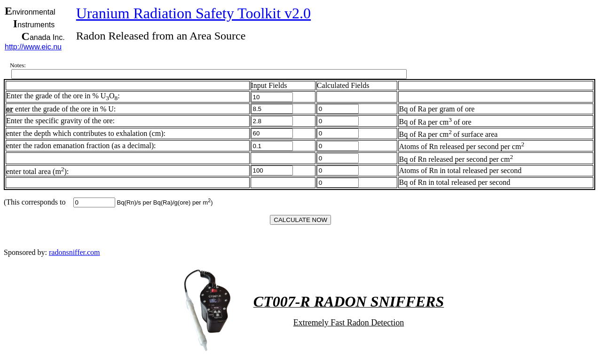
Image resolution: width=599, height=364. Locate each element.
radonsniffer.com (75, 252)
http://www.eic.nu (33, 47)
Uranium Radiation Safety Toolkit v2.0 (193, 13)
